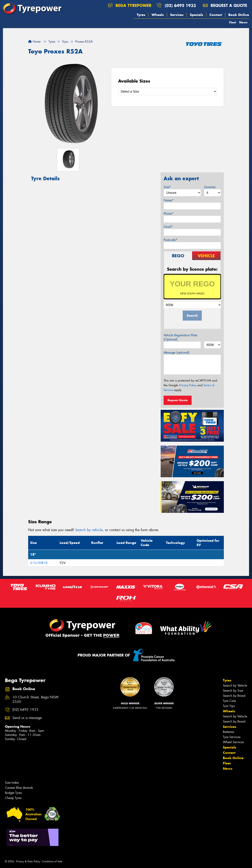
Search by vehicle (89, 530)
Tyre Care (229, 701)
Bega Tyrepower (130, 5)
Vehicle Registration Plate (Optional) (180, 337)
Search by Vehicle (235, 685)
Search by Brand (234, 696)
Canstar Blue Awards (19, 788)
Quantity (210, 187)
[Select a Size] (167, 91)
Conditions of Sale (52, 861)
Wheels (158, 15)
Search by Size (233, 691)
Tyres (141, 15)
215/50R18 (39, 563)
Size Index (12, 783)
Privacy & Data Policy (28, 861)
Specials (196, 15)
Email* (168, 227)
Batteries (228, 732)
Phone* (169, 214)
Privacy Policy (188, 385)
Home (34, 42)
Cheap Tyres (13, 798)
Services (177, 15)
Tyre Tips (229, 706)
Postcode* (170, 240)
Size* (167, 187)
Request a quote (225, 5)
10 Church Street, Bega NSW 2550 (36, 700)
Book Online (239, 15)
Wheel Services (233, 742)
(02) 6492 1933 (180, 5)
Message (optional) (176, 353)
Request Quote (178, 400)
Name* (169, 200)
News (243, 22)
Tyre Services (232, 737)
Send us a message (27, 718)
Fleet (233, 22)
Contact (216, 15)
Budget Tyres (13, 793)
